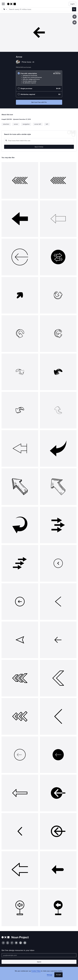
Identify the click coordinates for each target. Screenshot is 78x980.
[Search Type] (5, 9)
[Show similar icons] (75, 22)
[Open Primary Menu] (3, 4)
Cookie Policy (36, 971)
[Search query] (39, 141)
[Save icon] (75, 17)
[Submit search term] (74, 9)
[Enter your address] (39, 955)
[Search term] (40, 9)
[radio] (39, 78)
